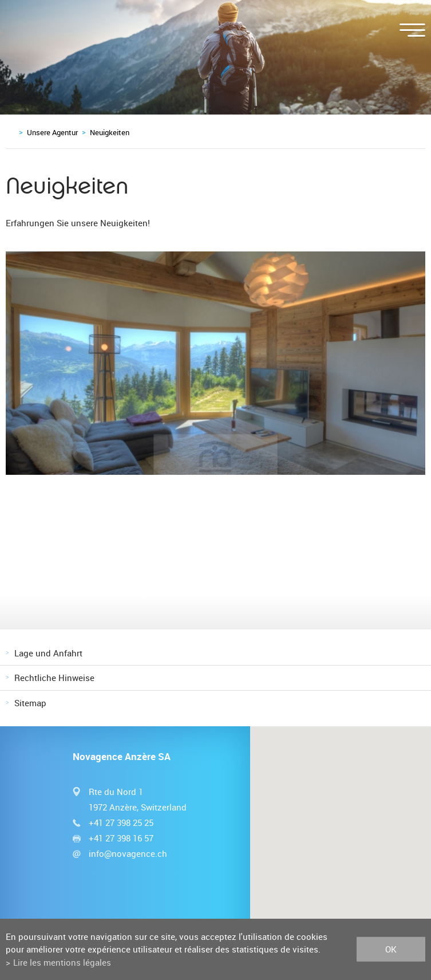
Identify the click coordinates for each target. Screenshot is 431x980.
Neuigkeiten (110, 132)
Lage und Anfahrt (48, 653)
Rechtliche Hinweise (54, 678)
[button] (341, 835)
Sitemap (30, 703)
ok (391, 949)
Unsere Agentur (52, 132)
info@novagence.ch (128, 853)
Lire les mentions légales (62, 962)
